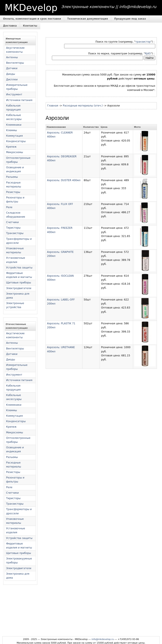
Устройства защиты (19, 268)
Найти (150, 58)
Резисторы (13, 192)
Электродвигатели (19, 288)
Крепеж (11, 147)
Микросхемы (15, 152)
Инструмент (14, 94)
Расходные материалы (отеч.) (83, 106)
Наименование (56, 127)
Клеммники (14, 125)
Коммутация (14, 136)
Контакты (30, 26)
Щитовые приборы (19, 283)
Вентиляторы (15, 63)
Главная (53, 106)
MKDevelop (31, 8)
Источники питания (19, 100)
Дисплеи (12, 79)
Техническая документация (88, 19)
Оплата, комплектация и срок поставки (32, 19)
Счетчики (12, 222)
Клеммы (11, 130)
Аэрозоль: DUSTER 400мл (64, 180)
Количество (91, 127)
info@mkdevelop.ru (103, 639)
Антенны (12, 57)
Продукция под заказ (130, 19)
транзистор (143, 42)
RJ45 (148, 54)
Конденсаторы (16, 141)
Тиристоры (13, 228)
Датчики (12, 68)
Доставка (10, 26)
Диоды (11, 74)
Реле (9, 207)
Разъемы (12, 177)
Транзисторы (15, 233)
